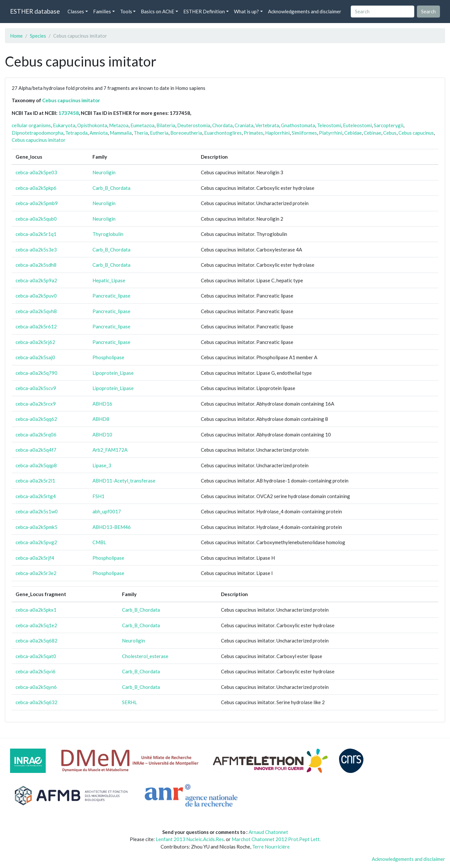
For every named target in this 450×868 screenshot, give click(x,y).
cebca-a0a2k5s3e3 (36, 250)
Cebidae (353, 133)
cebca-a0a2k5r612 (36, 326)
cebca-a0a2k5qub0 (36, 219)
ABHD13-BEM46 (112, 527)
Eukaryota (64, 125)
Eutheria (159, 133)
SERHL (129, 702)
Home (16, 36)
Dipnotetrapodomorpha (37, 133)
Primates (253, 133)
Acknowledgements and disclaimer (305, 11)
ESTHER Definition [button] (204, 11)
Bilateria (166, 125)
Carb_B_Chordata (111, 188)
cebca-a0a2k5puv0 (36, 296)
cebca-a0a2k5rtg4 (36, 496)
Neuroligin (104, 172)
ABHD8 (101, 419)
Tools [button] (126, 11)
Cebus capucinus (416, 133)
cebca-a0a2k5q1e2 (36, 625)
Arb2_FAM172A (110, 450)
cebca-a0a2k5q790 (36, 373)
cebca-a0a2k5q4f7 (36, 450)
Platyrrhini (331, 133)
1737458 (69, 113)
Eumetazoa (142, 125)
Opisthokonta (92, 125)
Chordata (222, 125)
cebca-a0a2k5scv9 (36, 388)
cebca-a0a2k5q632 (36, 702)
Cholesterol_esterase (145, 656)
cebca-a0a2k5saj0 (35, 357)
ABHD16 (102, 404)
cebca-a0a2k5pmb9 (37, 203)
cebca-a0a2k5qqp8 (36, 465)
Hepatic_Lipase (109, 280)
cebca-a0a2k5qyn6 (36, 687)
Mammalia (121, 133)
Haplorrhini (277, 133)
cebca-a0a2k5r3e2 (36, 573)
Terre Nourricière (271, 847)
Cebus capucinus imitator (71, 100)
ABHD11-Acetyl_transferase (124, 481)
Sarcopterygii (389, 125)
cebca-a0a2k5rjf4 (35, 558)
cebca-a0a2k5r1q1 (36, 234)
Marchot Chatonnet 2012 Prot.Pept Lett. (276, 839)
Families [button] (102, 11)
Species (38, 36)
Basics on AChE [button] (158, 11)
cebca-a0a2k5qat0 (36, 656)
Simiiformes (304, 133)
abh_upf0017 (107, 511)
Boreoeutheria (186, 133)
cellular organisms (31, 125)
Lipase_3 (102, 465)
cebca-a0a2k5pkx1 (36, 610)
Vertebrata (267, 125)
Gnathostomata (298, 125)
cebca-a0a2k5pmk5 (36, 527)
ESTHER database (35, 11)
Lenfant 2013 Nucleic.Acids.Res (190, 839)
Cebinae (372, 133)
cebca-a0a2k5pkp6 (36, 188)
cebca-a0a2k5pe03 (36, 172)
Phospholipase (108, 357)
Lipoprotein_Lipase (113, 373)
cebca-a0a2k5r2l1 (35, 481)
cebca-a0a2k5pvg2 (36, 542)
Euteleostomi (357, 125)
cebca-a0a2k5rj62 (35, 342)
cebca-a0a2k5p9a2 (36, 280)
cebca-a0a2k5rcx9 (36, 404)
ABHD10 (102, 434)
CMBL (99, 542)
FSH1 (98, 496)
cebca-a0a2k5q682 (36, 641)
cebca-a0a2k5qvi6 (36, 671)
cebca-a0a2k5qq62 (36, 419)
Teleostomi (329, 125)
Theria (141, 133)
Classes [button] (76, 11)
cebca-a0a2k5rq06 (36, 434)
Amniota (99, 133)
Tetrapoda (76, 133)
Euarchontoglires (223, 133)
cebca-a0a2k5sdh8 (36, 265)
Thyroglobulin (108, 234)
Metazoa (119, 125)
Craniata (244, 125)
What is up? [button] (246, 11)
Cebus (390, 133)
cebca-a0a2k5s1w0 (37, 511)
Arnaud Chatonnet (268, 832)
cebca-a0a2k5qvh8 (36, 311)
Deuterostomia (194, 125)
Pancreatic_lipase (111, 296)
